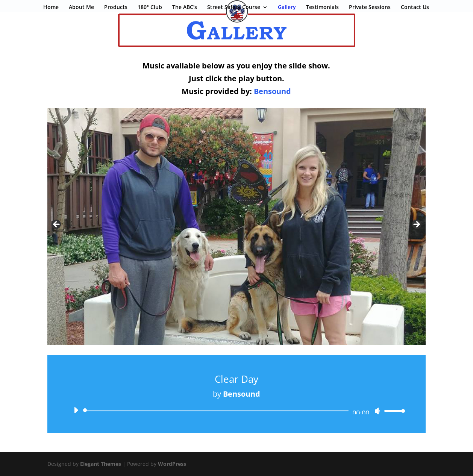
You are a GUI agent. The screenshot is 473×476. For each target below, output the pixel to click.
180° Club (150, 8)
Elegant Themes (101, 464)
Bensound (272, 91)
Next (416, 225)
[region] (236, 227)
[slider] (217, 411)
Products (116, 8)
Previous (57, 225)
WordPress (172, 464)
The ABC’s (185, 8)
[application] (236, 411)
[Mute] (377, 411)
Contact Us (415, 8)
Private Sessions (370, 8)
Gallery (287, 8)
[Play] (76, 410)
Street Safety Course (234, 8)
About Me (81, 8)
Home (51, 8)
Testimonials (322, 8)
